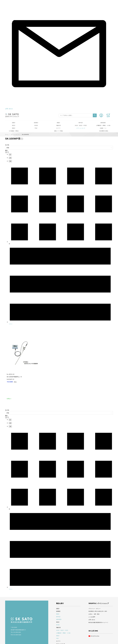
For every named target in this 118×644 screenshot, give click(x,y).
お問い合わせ (9, 109)
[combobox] (78, 115)
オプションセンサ (81, 128)
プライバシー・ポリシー (95, 609)
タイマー (58, 128)
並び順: (7, 145)
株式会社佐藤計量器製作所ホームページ (98, 622)
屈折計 (14, 128)
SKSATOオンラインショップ (99, 603)
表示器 (36, 125)
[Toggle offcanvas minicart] (108, 115)
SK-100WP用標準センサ (14, 377)
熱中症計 (81, 123)
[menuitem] (10, 155)
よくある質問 (92, 617)
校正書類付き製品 (104, 131)
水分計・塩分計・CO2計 (81, 125)
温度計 (14, 123)
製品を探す (60, 603)
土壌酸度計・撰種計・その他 (103, 125)
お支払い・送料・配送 (94, 614)
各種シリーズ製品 (58, 131)
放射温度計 (103, 123)
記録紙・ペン (103, 128)
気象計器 (58, 125)
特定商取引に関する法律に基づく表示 (98, 611)
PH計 (36, 128)
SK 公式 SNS (93, 631)
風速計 (58, 123)
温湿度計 (36, 123)
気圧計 (14, 125)
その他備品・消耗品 (14, 131)
